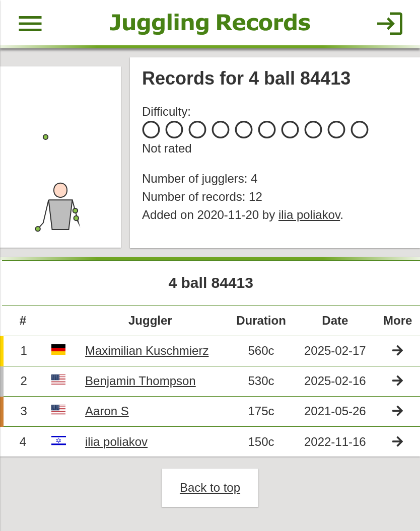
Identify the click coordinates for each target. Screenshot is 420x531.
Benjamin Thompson (141, 381)
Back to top (210, 487)
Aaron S (107, 411)
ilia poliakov (309, 215)
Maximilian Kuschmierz (147, 351)
